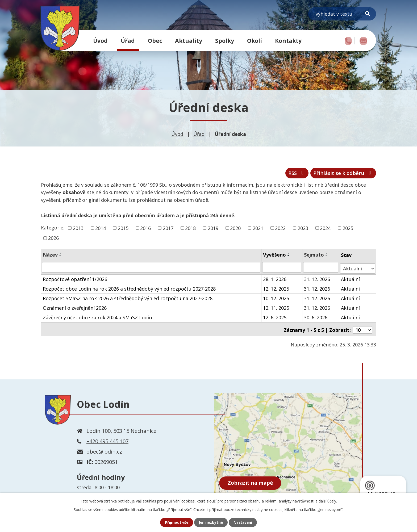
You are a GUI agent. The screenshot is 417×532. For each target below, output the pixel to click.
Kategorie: (53, 229)
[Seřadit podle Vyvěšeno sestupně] (289, 258)
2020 (235, 230)
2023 (303, 230)
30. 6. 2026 (316, 318)
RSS (288, 174)
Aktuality (189, 41)
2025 (348, 230)
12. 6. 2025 (275, 318)
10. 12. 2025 (276, 299)
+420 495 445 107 (107, 440)
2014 (101, 230)
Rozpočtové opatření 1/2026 (75, 279)
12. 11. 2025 (276, 308)
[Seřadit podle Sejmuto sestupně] (327, 258)
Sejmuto (314, 257)
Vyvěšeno (275, 257)
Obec (155, 41)
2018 (190, 230)
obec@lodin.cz (104, 451)
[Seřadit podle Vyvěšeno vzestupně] (289, 255)
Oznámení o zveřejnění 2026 (75, 308)
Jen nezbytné (211, 522)
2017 (168, 230)
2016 (145, 230)
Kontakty (288, 41)
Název (50, 257)
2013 (78, 230)
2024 (325, 230)
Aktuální (351, 279)
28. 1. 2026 (275, 279)
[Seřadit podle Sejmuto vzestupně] (327, 255)
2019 (213, 230)
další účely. (328, 501)
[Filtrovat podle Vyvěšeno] (282, 269)
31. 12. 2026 (317, 279)
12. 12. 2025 (276, 289)
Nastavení (244, 522)
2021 (258, 230)
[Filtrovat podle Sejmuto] (321, 269)
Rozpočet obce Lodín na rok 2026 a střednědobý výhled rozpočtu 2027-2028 (129, 289)
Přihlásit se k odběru (340, 174)
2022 (280, 230)
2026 (53, 240)
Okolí (255, 41)
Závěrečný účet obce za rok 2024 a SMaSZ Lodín (97, 318)
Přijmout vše (176, 522)
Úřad (128, 41)
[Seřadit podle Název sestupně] (61, 258)
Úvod (100, 41)
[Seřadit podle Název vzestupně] (61, 255)
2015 (123, 230)
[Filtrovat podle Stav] (358, 269)
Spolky (225, 41)
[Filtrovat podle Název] (151, 269)
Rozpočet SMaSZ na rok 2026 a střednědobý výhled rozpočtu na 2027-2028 (128, 299)
